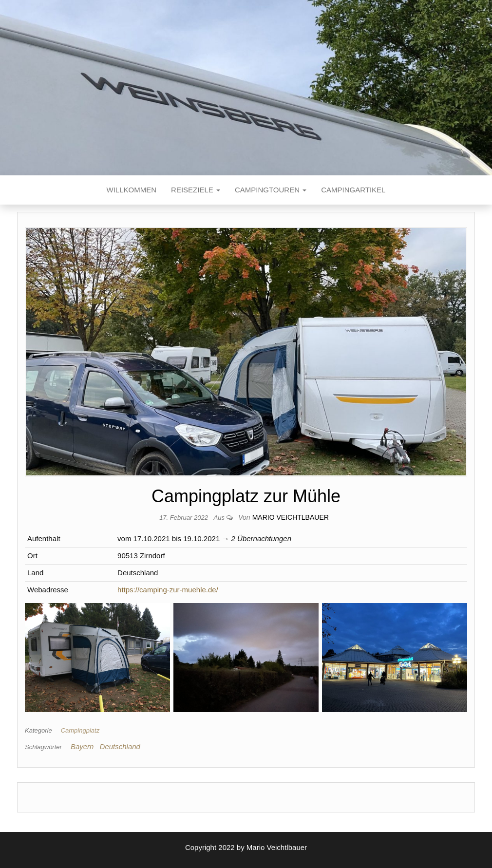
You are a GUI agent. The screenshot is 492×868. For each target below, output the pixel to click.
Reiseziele (196, 190)
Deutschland (120, 746)
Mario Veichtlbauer (291, 517)
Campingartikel (353, 190)
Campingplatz (80, 730)
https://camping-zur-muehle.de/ (168, 590)
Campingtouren (271, 190)
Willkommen (132, 190)
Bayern (82, 746)
